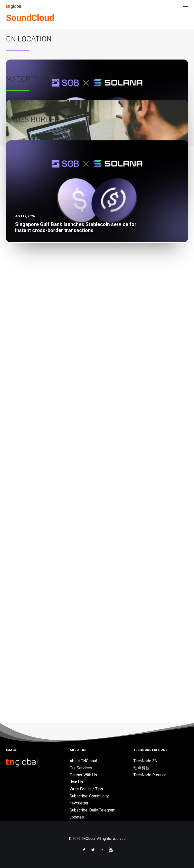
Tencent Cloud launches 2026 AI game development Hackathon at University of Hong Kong (96, 294)
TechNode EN (145, 761)
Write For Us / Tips (86, 789)
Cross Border (33, 527)
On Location (29, 126)
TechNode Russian (150, 775)
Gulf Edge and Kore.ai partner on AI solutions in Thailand (62, 277)
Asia (104, 36)
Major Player (32, 335)
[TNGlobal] (14, 7)
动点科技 (141, 768)
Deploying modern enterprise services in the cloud (56, 469)
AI (166, 36)
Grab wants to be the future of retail (42, 486)
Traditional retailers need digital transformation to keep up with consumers (81, 504)
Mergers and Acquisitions (128, 36)
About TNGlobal (83, 761)
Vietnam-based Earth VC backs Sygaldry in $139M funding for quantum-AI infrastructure (95, 260)
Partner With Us (83, 775)
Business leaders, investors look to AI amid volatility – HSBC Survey (73, 311)
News (95, 36)
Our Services (81, 768)
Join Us (76, 782)
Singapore (156, 36)
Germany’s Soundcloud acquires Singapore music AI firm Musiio (135, 49)
